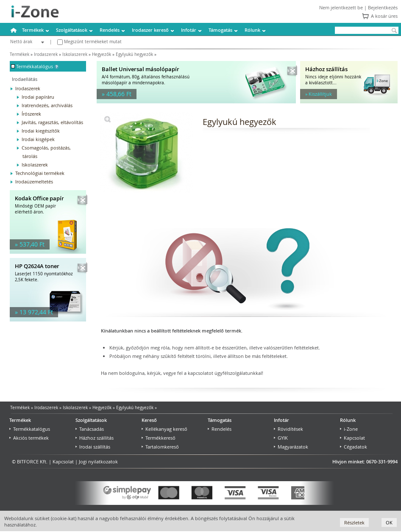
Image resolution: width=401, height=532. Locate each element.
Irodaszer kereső (150, 30)
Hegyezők (102, 54)
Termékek (33, 30)
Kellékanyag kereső (164, 429)
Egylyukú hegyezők (134, 54)
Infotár (189, 30)
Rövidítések (288, 429)
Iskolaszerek (75, 54)
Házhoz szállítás (95, 438)
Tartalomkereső (160, 447)
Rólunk (252, 30)
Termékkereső (159, 438)
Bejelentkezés (383, 7)
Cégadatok (354, 447)
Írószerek (31, 114)
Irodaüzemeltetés (34, 181)
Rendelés (110, 30)
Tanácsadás (90, 429)
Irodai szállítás (93, 447)
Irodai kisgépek (38, 139)
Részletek (354, 522)
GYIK (281, 438)
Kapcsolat (352, 438)
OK (389, 522)
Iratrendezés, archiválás (47, 105)
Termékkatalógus (30, 429)
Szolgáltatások (72, 30)
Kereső (149, 420)
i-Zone (349, 429)
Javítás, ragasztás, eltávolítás (52, 122)
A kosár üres (384, 16)
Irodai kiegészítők (41, 131)
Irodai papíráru (38, 97)
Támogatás (220, 30)
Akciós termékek (29, 438)
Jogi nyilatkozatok (98, 461)
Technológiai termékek (40, 173)
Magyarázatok (291, 447)
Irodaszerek (46, 54)
